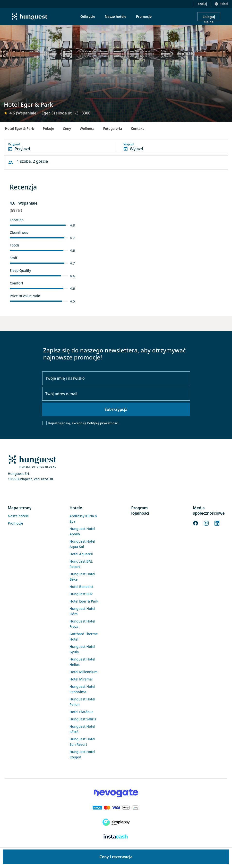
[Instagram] (206, 523)
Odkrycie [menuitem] (88, 16)
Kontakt (137, 128)
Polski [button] (224, 4)
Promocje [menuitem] (144, 16)
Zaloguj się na (209, 18)
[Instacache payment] (116, 837)
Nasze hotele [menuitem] (116, 16)
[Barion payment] (116, 808)
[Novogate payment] (116, 793)
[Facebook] (196, 523)
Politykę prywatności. (103, 423)
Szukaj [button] (203, 4)
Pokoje (48, 128)
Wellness (87, 128)
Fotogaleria (112, 128)
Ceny (67, 128)
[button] (116, 147)
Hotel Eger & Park (19, 128)
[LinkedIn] (217, 523)
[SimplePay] (116, 822)
